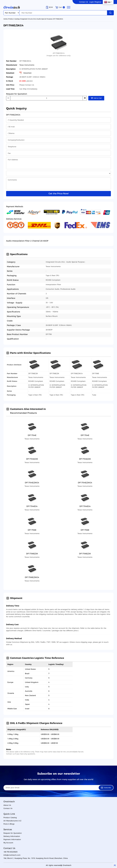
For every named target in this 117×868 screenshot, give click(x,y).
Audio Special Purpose (45, 19)
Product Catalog (14, 19)
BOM (49, 7)
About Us (7, 805)
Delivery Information (12, 836)
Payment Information (12, 839)
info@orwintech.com (12, 855)
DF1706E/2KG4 (58, 19)
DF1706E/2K (33, 373)
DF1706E (96, 373)
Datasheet (25, 73)
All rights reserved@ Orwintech (59, 865)
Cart (60, 7)
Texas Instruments (27, 65)
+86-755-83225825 (10, 852)
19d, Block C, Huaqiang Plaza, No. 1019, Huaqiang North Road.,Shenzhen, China (36, 858)
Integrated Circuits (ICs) (28, 19)
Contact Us (84, 2)
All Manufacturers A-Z (12, 821)
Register (98, 2)
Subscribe (106, 788)
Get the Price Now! (59, 194)
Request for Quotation (13, 833)
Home (5, 19)
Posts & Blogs (9, 824)
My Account (8, 843)
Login (92, 2)
